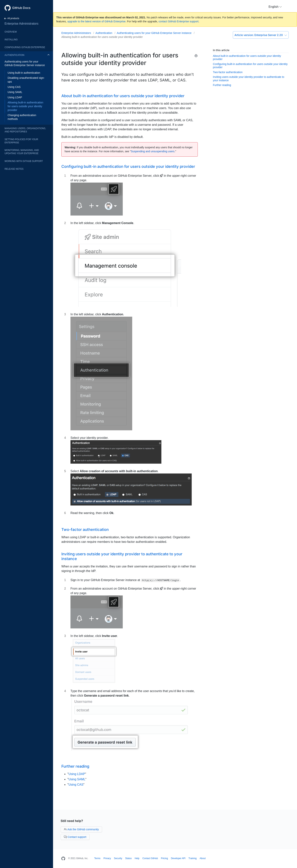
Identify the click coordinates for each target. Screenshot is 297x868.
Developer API (178, 858)
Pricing (165, 858)
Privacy (107, 858)
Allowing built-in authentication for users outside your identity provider (25, 106)
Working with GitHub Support (24, 161)
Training (193, 858)
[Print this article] (196, 56)
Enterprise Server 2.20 (261, 35)
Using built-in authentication (24, 73)
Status (128, 858)
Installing (11, 40)
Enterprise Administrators (21, 24)
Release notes (14, 169)
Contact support (75, 837)
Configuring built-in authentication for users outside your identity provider (128, 166)
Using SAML (15, 92)
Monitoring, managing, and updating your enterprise (22, 152)
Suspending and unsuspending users (153, 151)
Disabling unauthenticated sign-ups (26, 80)
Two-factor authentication (228, 72)
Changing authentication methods (22, 117)
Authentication (14, 55)
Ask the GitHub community (81, 829)
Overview (11, 32)
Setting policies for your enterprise (21, 141)
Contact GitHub (150, 858)
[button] (275, 7)
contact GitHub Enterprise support (179, 21)
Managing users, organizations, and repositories (25, 130)
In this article (221, 50)
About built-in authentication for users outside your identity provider (123, 96)
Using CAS (14, 87)
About (203, 858)
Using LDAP (15, 97)
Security (118, 858)
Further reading (222, 85)
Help (137, 858)
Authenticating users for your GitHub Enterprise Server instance (25, 63)
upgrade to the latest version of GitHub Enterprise (96, 21)
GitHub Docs (21, 8)
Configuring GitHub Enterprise (25, 47)
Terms (97, 858)
